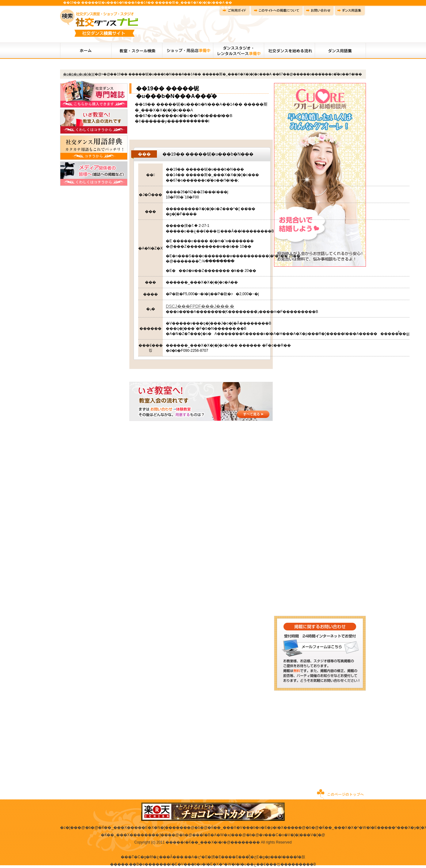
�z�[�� (69, 828)
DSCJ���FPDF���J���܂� (200, 306)
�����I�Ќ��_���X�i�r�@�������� (213, 842)
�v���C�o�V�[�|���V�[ (288, 835)
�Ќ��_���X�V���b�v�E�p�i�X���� (253, 828)
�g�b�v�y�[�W (79, 74)
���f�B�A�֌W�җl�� (215, 835)
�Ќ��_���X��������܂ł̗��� (136, 835)
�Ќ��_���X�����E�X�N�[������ (143, 828)
